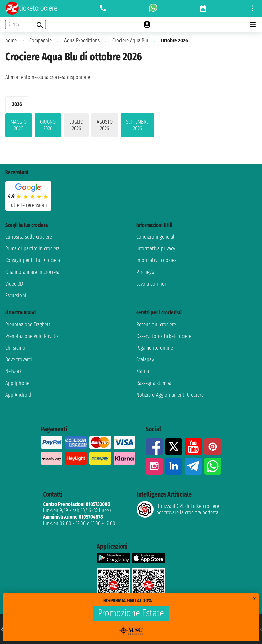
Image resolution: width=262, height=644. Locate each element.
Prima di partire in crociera (33, 249)
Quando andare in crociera (32, 272)
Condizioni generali (156, 237)
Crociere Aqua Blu (130, 40)
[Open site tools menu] (253, 8)
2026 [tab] (17, 104)
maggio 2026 (19, 125)
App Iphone (17, 383)
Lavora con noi (151, 284)
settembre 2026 (137, 125)
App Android (18, 395)
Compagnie (40, 40)
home (11, 40)
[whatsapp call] (153, 8)
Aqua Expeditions (82, 40)
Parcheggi (146, 272)
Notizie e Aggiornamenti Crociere (170, 395)
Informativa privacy (156, 249)
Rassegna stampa (154, 383)
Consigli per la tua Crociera (33, 260)
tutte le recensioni (28, 205)
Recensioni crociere (156, 324)
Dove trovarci (19, 360)
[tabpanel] (131, 127)
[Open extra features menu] (26, 24)
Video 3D (14, 284)
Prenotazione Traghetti (29, 324)
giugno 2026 (48, 125)
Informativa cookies (156, 260)
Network (14, 371)
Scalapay (145, 360)
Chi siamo (15, 348)
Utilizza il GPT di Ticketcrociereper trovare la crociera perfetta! (178, 509)
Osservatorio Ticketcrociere (164, 336)
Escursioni (16, 295)
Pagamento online (155, 348)
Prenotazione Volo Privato (32, 336)
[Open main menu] (253, 24)
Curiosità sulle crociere (29, 237)
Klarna (143, 371)
